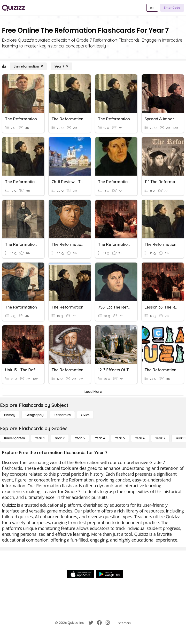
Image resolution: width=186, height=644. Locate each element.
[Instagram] (108, 623)
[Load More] (93, 392)
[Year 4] (100, 438)
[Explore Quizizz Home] (14, 8)
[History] (10, 415)
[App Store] (80, 574)
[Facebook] (99, 623)
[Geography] (35, 415)
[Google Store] (109, 574)
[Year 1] (40, 438)
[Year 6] (140, 438)
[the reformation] (28, 66)
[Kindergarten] (15, 438)
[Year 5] (120, 438)
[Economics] (62, 415)
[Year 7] (61, 66)
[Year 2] (60, 438)
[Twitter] (91, 623)
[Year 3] (80, 438)
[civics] (85, 415)
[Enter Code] (172, 8)
